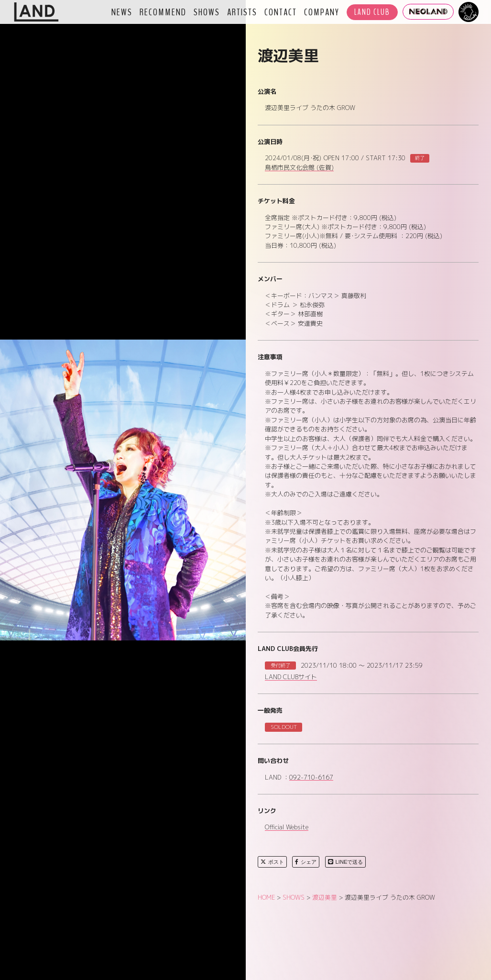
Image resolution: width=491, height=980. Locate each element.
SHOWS (207, 12)
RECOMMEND (163, 12)
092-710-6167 (311, 778)
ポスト (272, 862)
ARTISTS (242, 12)
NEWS (122, 12)
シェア (306, 862)
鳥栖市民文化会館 (299, 168)
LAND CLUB (372, 12)
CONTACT (281, 12)
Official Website (287, 827)
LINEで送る (346, 862)
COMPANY (322, 12)
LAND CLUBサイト (291, 677)
